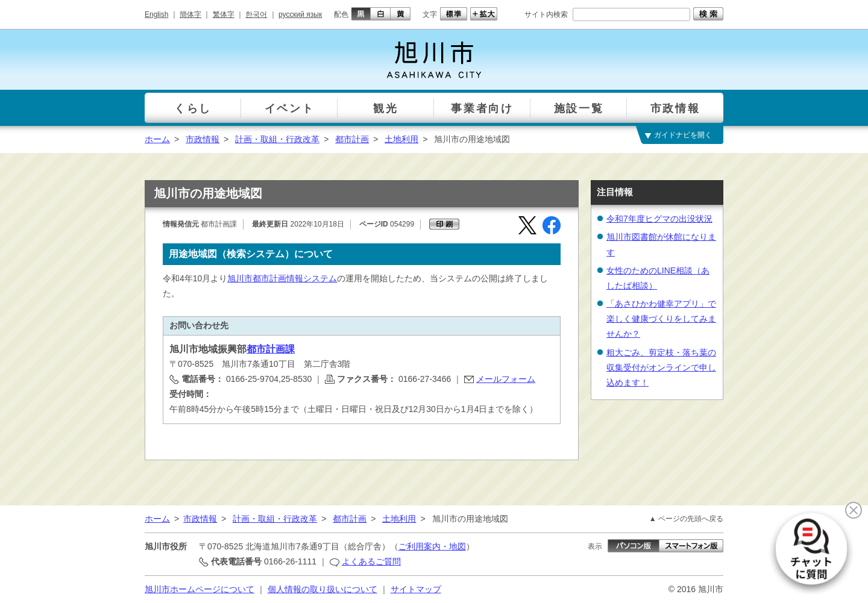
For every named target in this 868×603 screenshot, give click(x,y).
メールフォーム (506, 379)
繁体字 (224, 14)
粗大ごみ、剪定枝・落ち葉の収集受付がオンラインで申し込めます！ (661, 367)
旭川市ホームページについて (200, 589)
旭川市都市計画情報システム (282, 278)
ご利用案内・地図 (432, 546)
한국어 (256, 14)
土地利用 (401, 139)
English (156, 14)
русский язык (300, 14)
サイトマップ (416, 589)
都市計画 (352, 139)
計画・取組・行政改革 (277, 139)
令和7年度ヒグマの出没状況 (659, 219)
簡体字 (190, 14)
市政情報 (203, 139)
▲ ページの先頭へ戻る (686, 519)
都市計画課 (271, 349)
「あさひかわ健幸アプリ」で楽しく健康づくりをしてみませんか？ (661, 319)
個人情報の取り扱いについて (322, 589)
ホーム (157, 139)
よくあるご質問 (371, 561)
